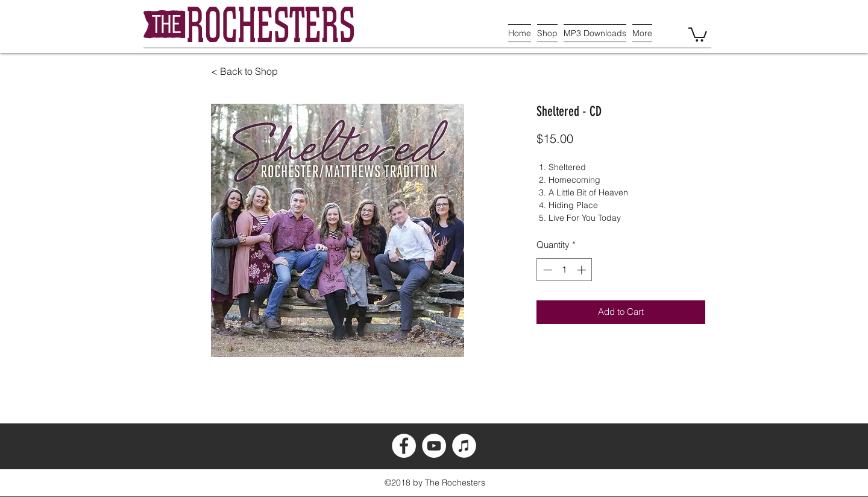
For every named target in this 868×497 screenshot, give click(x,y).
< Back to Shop (244, 71)
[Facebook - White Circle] (404, 446)
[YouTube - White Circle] (434, 446)
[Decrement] (546, 270)
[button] (698, 34)
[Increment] (583, 270)
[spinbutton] (565, 270)
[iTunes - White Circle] (464, 446)
